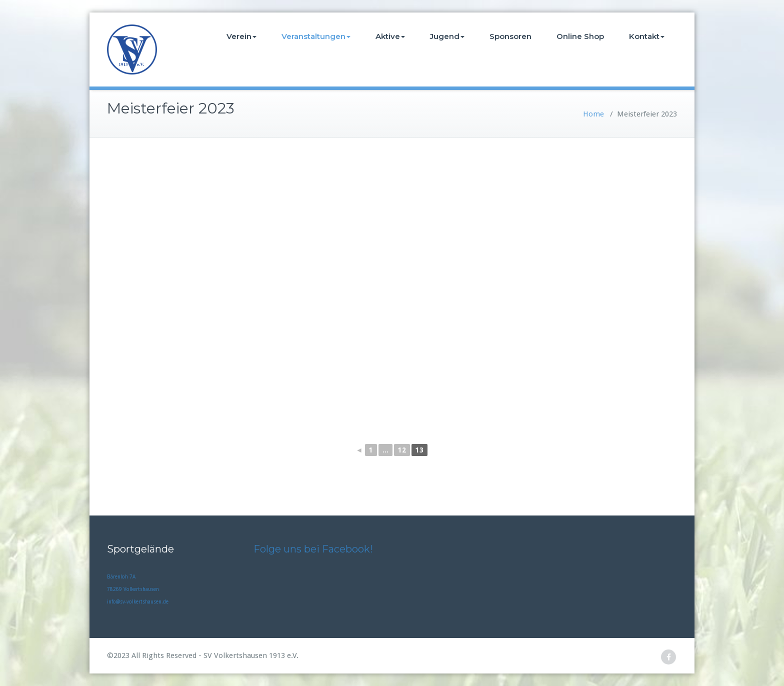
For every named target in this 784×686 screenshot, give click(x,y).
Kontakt (647, 36)
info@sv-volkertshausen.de (138, 602)
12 (402, 450)
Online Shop (580, 36)
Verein (241, 36)
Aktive (390, 36)
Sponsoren (510, 36)
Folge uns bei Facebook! (313, 549)
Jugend (447, 36)
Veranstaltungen (316, 36)
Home (593, 114)
